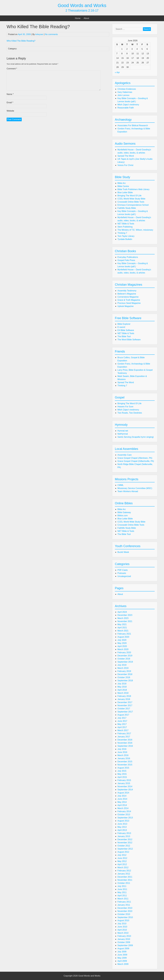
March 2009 (123, 964)
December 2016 (125, 740)
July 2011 (122, 886)
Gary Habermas (125, 92)
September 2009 (125, 945)
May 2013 (122, 827)
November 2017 (125, 705)
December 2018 (125, 674)
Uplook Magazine (126, 306)
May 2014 (122, 802)
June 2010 (122, 927)
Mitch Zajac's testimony (128, 105)
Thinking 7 (122, 233)
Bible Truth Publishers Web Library (133, 189)
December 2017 (125, 702)
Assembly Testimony (127, 291)
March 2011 (123, 899)
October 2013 (124, 815)
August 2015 (123, 768)
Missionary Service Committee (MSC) (135, 488)
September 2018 (125, 681)
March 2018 (123, 693)
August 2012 (123, 852)
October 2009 (124, 942)
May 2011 (122, 892)
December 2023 (125, 615)
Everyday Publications (128, 257)
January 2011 (124, 905)
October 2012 (124, 846)
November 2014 (125, 786)
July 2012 (122, 855)
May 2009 (122, 958)
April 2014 (122, 805)
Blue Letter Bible (125, 192)
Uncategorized (124, 576)
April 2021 (122, 628)
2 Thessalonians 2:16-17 (82, 11)
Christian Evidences (127, 89)
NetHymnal (123, 434)
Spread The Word (126, 156)
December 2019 (125, 656)
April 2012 (122, 864)
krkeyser (39, 34)
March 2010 (123, 933)
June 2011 (122, 889)
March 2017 (123, 730)
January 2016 (124, 758)
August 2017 (123, 715)
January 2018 (124, 699)
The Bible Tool (124, 336)
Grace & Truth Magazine (129, 300)
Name (10, 94)
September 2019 (125, 662)
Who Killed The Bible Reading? (21, 41)
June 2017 (122, 721)
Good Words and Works (82, 5)
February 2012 (124, 871)
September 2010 (125, 917)
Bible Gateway (124, 512)
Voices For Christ (125, 165)
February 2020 (124, 652)
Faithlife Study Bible (127, 208)
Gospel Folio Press (126, 260)
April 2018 (122, 690)
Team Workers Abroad (128, 491)
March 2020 (123, 649)
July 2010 (122, 924)
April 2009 (122, 961)
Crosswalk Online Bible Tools (131, 202)
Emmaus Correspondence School (133, 205)
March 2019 (123, 668)
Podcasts (122, 573)
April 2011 (122, 896)
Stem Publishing (125, 227)
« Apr (117, 72)
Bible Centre (123, 186)
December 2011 (125, 877)
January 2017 (124, 737)
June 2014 (122, 799)
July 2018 (122, 684)
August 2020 (123, 637)
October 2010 (124, 914)
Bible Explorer (124, 324)
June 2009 (122, 955)
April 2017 (122, 727)
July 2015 (122, 771)
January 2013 (124, 836)
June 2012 (122, 858)
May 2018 (122, 687)
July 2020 (122, 640)
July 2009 (122, 952)
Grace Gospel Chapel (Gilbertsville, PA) (136, 461)
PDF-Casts (123, 570)
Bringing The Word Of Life (129, 196)
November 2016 (125, 743)
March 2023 (123, 618)
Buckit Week (123, 552)
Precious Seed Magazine (129, 303)
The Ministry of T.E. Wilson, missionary (135, 230)
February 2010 (124, 936)
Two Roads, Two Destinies (130, 413)
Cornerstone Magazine (128, 297)
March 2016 (123, 755)
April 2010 (122, 930)
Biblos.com (123, 516)
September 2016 (125, 746)
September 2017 (125, 712)
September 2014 (125, 790)
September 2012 (125, 849)
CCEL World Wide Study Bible (131, 199)
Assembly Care (124, 455)
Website (10, 111)
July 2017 (122, 718)
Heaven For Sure (125, 407)
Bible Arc (122, 183)
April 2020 (122, 646)
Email (10, 103)
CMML (121, 485)
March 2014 (123, 808)
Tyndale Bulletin (125, 239)
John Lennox (123, 95)
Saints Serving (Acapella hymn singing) (136, 437)
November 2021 (125, 621)
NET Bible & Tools (126, 224)
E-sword (121, 327)
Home (78, 18)
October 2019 (124, 659)
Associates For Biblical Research (133, 125)
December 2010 (125, 908)
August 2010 (123, 920)
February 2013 (124, 833)
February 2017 (124, 734)
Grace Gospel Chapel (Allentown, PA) (135, 458)
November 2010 (125, 911)
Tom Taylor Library (126, 236)
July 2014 (122, 796)
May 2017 (122, 724)
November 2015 (125, 765)
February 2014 (124, 811)
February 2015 (124, 780)
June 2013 (122, 824)
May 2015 (122, 774)
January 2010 (124, 939)
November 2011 (125, 880)
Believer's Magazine (127, 294)
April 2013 (122, 830)
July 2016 (122, 749)
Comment (12, 69)
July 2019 (122, 665)
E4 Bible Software (126, 330)
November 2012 (125, 843)
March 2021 (123, 631)
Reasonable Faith (126, 108)
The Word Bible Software (129, 340)
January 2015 (124, 783)
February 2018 (124, 696)
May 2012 (122, 861)
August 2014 (123, 793)
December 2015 (125, 762)
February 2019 (124, 671)
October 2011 (124, 883)
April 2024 (122, 612)
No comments (51, 34)
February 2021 (124, 634)
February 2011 (124, 902)
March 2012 (123, 867)
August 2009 (123, 949)
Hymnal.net (123, 431)
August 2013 (123, 821)
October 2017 (124, 709)
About (86, 18)
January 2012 (124, 874)
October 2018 (124, 677)
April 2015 (122, 777)
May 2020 (122, 643)
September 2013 (125, 818)
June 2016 (122, 752)
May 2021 (122, 624)
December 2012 (125, 839)
